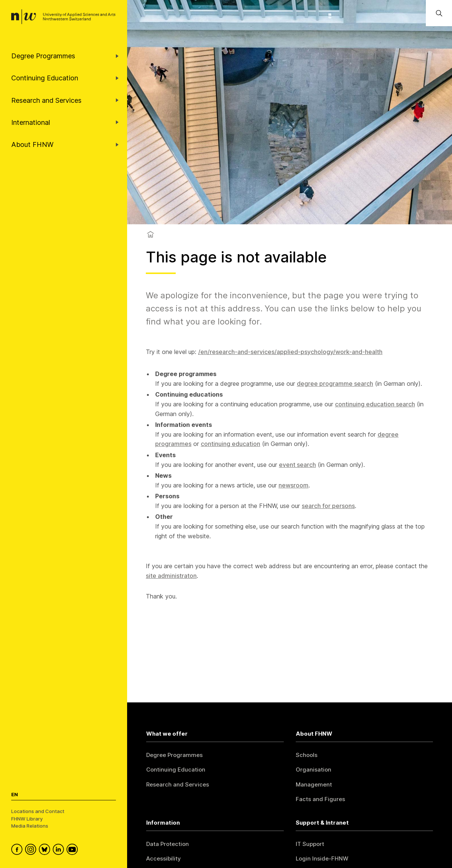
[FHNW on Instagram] (32, 850)
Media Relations (30, 826)
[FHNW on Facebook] (18, 850)
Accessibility (164, 858)
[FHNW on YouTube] (73, 850)
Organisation (313, 769)
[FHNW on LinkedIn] (60, 850)
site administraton (171, 576)
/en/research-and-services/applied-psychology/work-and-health (290, 352)
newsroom (293, 485)
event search (297, 465)
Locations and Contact (38, 811)
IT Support (310, 844)
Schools (307, 755)
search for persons (328, 506)
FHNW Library (27, 819)
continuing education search (375, 404)
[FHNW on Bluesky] (46, 850)
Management (314, 784)
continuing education (230, 444)
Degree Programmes (174, 755)
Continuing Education (176, 769)
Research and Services (178, 784)
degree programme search (335, 384)
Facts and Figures (320, 799)
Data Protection (167, 844)
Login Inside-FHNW (322, 858)
